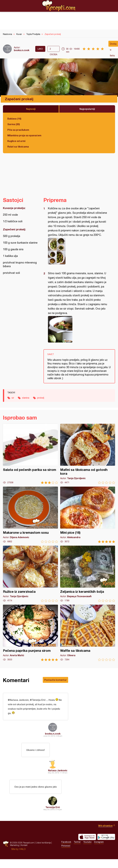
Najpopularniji (87, 109)
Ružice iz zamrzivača (30, 574)
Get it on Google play (106, 837)
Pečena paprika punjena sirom (30, 633)
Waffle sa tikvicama (88, 633)
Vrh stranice (105, 826)
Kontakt (24, 845)
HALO (22, 849)
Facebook (66, 842)
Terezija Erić (53, 807)
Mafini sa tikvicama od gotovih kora (88, 454)
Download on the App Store (87, 837)
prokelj (41, 398)
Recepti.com (59, 6)
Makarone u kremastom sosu (30, 515)
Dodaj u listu (113, 44)
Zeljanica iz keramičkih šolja (88, 574)
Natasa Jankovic (58, 770)
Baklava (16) (14, 119)
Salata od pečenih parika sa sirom (30, 454)
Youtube (87, 842)
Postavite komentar (55, 680)
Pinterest (66, 846)
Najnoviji (31, 109)
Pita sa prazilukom (18, 130)
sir (13, 398)
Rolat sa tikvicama (18, 147)
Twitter (77, 842)
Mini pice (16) (88, 515)
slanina (26, 398)
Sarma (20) (14, 124)
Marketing (15, 845)
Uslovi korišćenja (43, 843)
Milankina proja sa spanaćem (24, 135)
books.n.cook (22, 50)
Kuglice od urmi (16, 141)
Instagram (99, 842)
